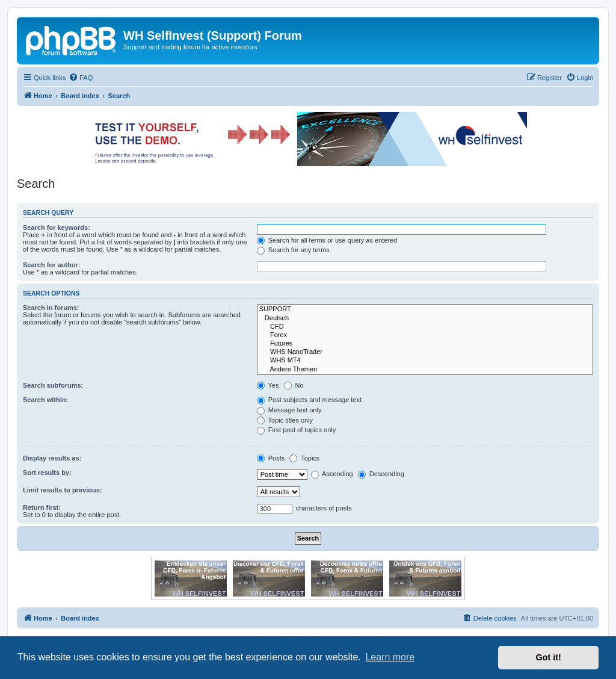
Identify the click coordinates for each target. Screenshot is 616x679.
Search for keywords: (57, 228)
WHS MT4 (425, 361)
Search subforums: (53, 385)
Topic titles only (285, 420)
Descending (381, 474)
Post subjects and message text (309, 400)
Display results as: (52, 458)
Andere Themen (425, 370)
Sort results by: (47, 473)
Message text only (289, 410)
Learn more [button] (390, 657)
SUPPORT (425, 309)
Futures (425, 344)
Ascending (332, 474)
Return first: (42, 507)
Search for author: (51, 265)
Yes (268, 385)
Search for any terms (293, 250)
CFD (425, 327)
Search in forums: (51, 308)
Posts (271, 458)
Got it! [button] (549, 657)
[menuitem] (81, 78)
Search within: (45, 400)
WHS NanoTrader (425, 352)
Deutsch (425, 318)
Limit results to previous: (62, 490)
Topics (304, 458)
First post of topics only (297, 430)
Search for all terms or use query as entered (327, 240)
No (294, 385)
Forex (425, 335)
